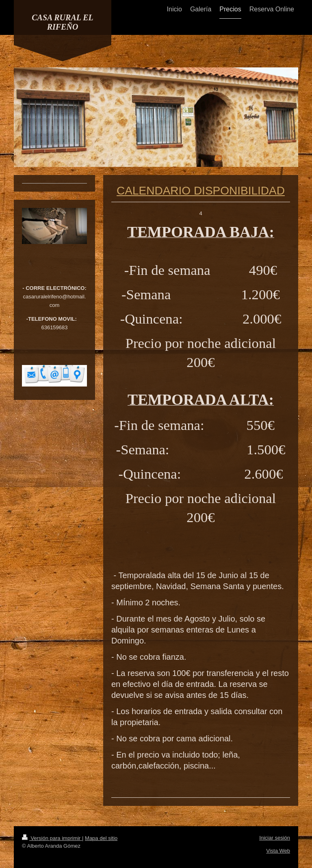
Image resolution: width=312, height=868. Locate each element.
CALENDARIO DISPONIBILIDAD (201, 191)
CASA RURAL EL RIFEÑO (63, 22)
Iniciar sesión (275, 838)
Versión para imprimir (52, 838)
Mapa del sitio (101, 838)
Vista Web (278, 851)
